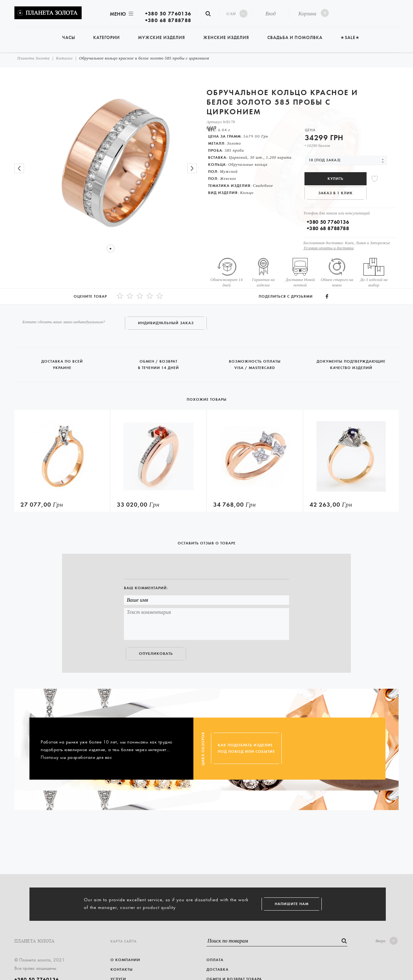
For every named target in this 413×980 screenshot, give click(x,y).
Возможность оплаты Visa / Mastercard (255, 362)
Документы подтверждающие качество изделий (351, 362)
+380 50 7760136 (168, 14)
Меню (121, 14)
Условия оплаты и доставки (329, 248)
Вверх (387, 941)
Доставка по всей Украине (63, 362)
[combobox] (346, 160)
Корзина (312, 13)
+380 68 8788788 (168, 20)
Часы (69, 38)
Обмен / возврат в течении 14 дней (159, 362)
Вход (271, 14)
